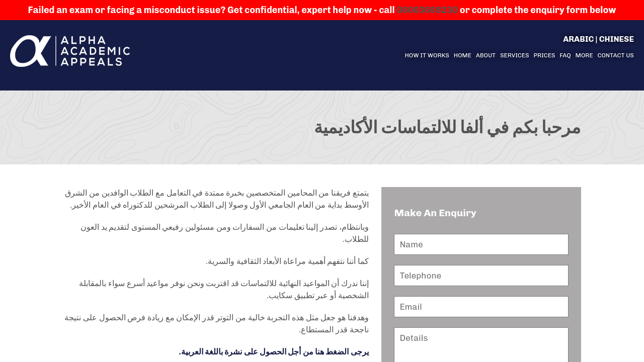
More (584, 55)
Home (463, 55)
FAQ (565, 55)
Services (515, 55)
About (486, 55)
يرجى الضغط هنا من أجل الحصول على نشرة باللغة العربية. (273, 352)
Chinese (617, 39)
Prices (544, 55)
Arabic (578, 39)
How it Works (427, 55)
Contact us (616, 55)
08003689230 (427, 10)
